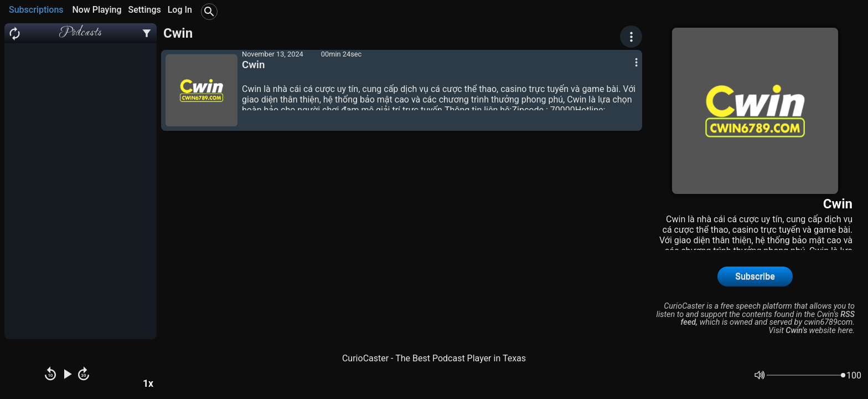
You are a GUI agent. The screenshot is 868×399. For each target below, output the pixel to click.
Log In (180, 10)
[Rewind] (50, 375)
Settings (144, 10)
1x (148, 383)
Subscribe (755, 276)
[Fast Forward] (84, 375)
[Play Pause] (67, 375)
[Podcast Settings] (147, 33)
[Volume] (806, 375)
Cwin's (796, 331)
